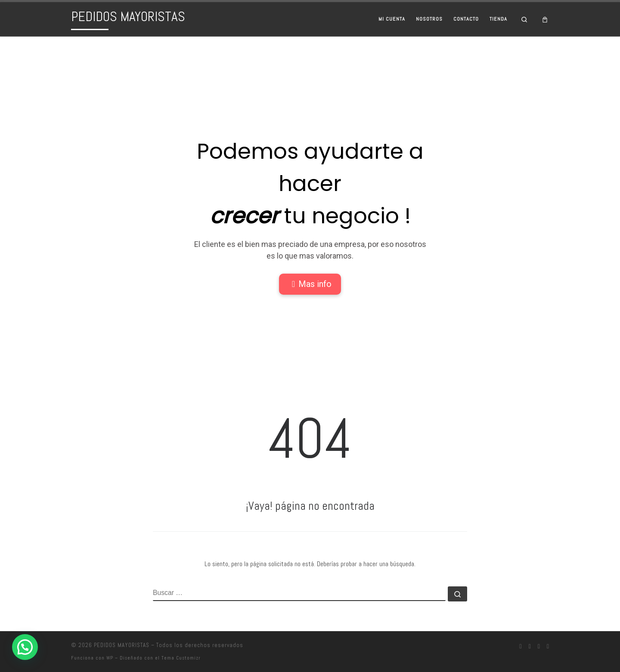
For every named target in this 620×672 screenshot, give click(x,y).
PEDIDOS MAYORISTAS (122, 645)
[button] (25, 647)
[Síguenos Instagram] (529, 647)
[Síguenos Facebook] (520, 647)
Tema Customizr (181, 658)
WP (110, 658)
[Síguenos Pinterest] (548, 647)
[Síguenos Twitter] (539, 647)
